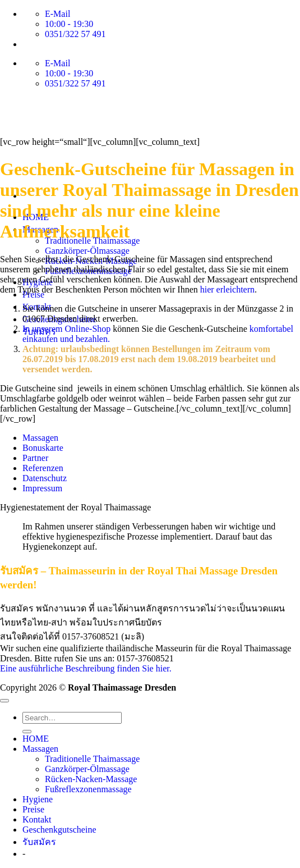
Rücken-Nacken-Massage (91, 779)
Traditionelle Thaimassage (92, 759)
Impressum (42, 488)
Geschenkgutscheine (59, 830)
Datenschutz (45, 478)
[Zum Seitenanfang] (4, 701)
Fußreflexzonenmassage (88, 789)
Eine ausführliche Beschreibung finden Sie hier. (86, 668)
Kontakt (37, 819)
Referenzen (43, 468)
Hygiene (38, 799)
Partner (35, 458)
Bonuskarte (43, 448)
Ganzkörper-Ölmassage (87, 251)
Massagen (40, 438)
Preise (33, 809)
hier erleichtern (227, 289)
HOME (36, 739)
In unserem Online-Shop (68, 329)
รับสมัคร (39, 842)
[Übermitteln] (27, 732)
